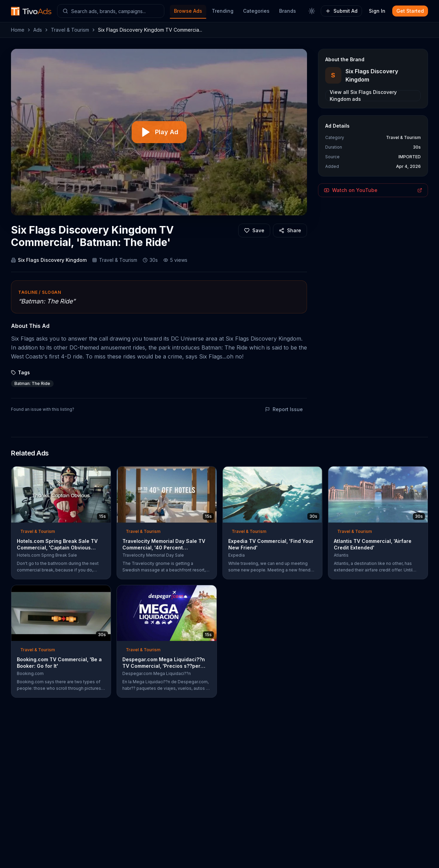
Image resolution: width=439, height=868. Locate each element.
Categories (256, 11)
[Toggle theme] (312, 11)
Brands (288, 11)
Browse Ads (188, 11)
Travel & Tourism (70, 30)
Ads (38, 30)
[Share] (290, 231)
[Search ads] (111, 11)
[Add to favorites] (254, 231)
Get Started (410, 11)
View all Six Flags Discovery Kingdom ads (363, 96)
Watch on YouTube (373, 190)
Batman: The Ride (32, 383)
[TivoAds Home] (31, 11)
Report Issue (284, 409)
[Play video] (159, 132)
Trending (223, 11)
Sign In (377, 11)
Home (18, 30)
